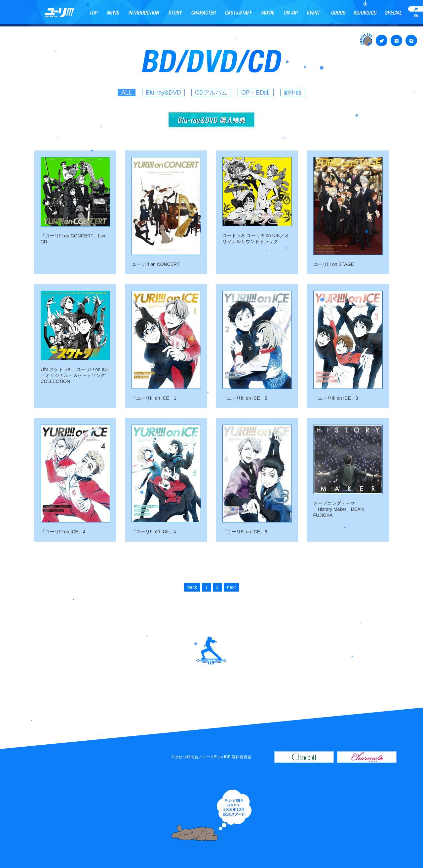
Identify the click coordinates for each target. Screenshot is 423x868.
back (192, 587)
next (231, 587)
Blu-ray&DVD (163, 93)
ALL (127, 93)
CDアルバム (211, 93)
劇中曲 (293, 93)
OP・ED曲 (256, 93)
